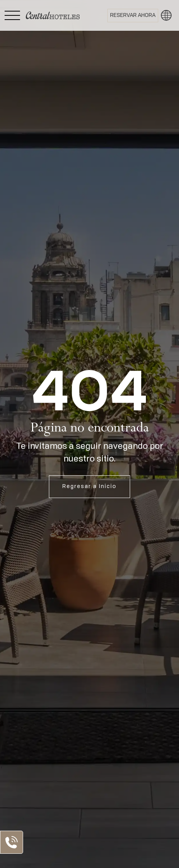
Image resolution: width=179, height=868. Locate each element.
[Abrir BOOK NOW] (133, 16)
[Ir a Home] (53, 15)
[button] (166, 15)
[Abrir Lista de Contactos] (12, 842)
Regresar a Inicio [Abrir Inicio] (89, 486)
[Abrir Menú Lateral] (12, 15)
